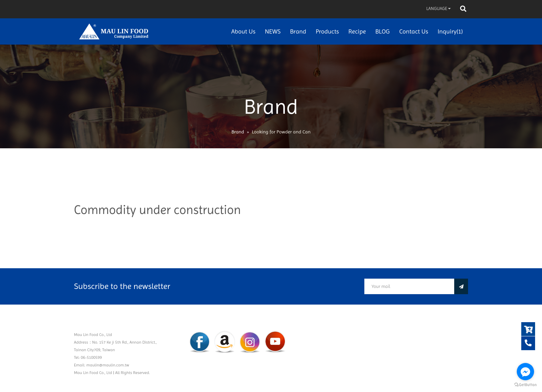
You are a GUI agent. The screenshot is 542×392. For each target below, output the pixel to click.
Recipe (357, 31)
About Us (243, 31)
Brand (298, 31)
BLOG (383, 31)
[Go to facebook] (525, 372)
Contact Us (414, 31)
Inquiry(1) (450, 31)
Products (327, 31)
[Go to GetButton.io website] (525, 385)
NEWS (273, 31)
